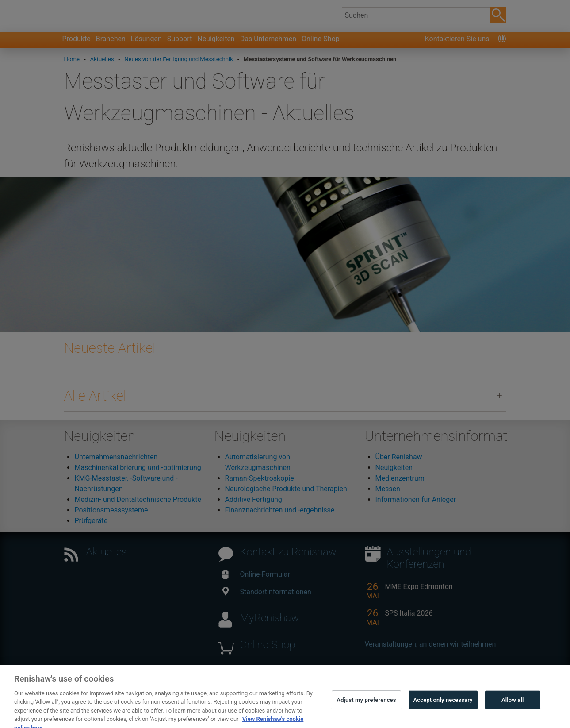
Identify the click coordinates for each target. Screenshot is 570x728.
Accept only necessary (443, 710)
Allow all (513, 710)
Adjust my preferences (366, 710)
